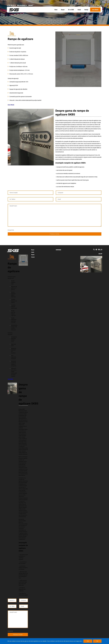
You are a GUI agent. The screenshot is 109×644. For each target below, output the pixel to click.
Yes (88, 641)
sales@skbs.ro (22, 5)
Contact (33, 257)
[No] (107, 641)
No (97, 641)
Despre (63, 10)
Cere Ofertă (95, 10)
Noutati (33, 255)
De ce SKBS (71, 10)
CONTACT (31, 5)
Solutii (33, 252)
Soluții (79, 10)
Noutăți (86, 10)
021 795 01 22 (11, 5)
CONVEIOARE (58, 250)
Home (56, 10)
